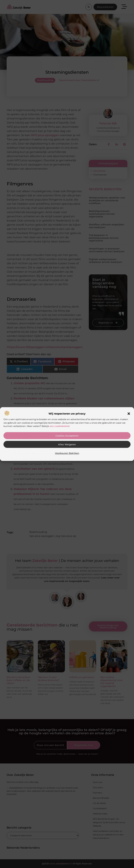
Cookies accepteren (67, 436)
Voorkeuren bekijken (67, 453)
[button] (129, 414)
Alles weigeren (67, 444)
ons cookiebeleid (59, 426)
